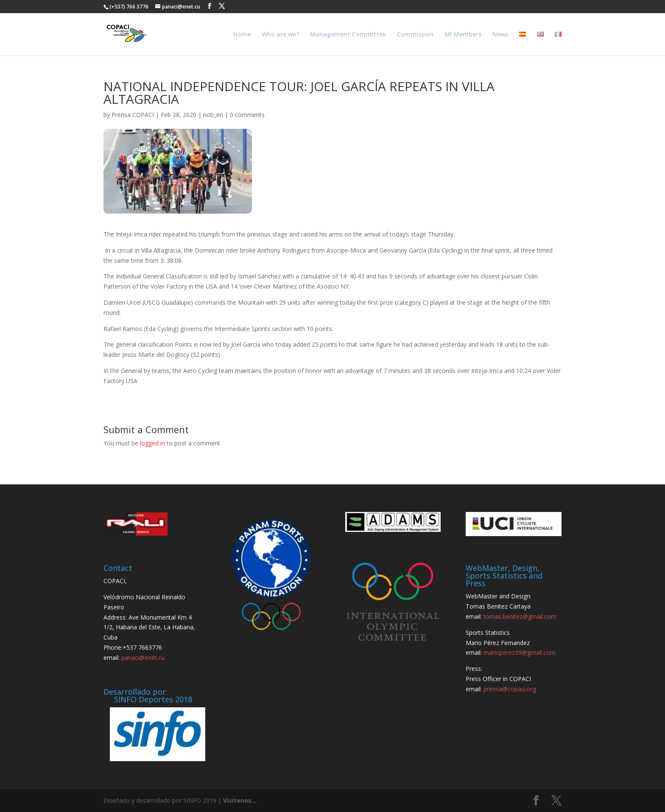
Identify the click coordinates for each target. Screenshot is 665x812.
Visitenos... (240, 800)
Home (242, 35)
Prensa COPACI (133, 115)
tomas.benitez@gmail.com (520, 616)
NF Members (463, 35)
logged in (152, 443)
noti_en (213, 115)
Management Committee (348, 35)
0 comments (247, 115)
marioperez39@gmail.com (520, 652)
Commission (415, 35)
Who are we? (280, 35)
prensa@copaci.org (510, 689)
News (500, 35)
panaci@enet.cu (143, 658)
